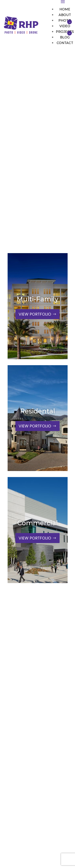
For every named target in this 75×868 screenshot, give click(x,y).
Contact (65, 43)
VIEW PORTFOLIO (35, 314)
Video (65, 26)
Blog (65, 37)
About (65, 15)
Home (65, 9)
